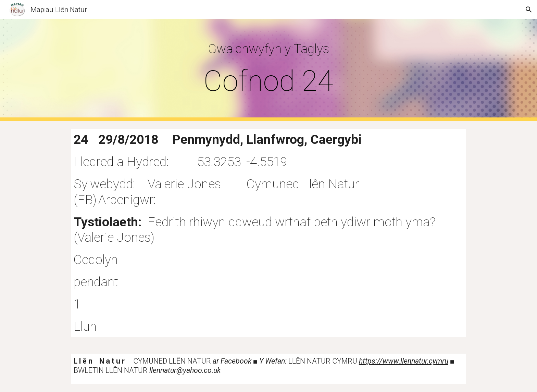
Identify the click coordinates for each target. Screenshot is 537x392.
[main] (268, 70)
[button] (529, 10)
